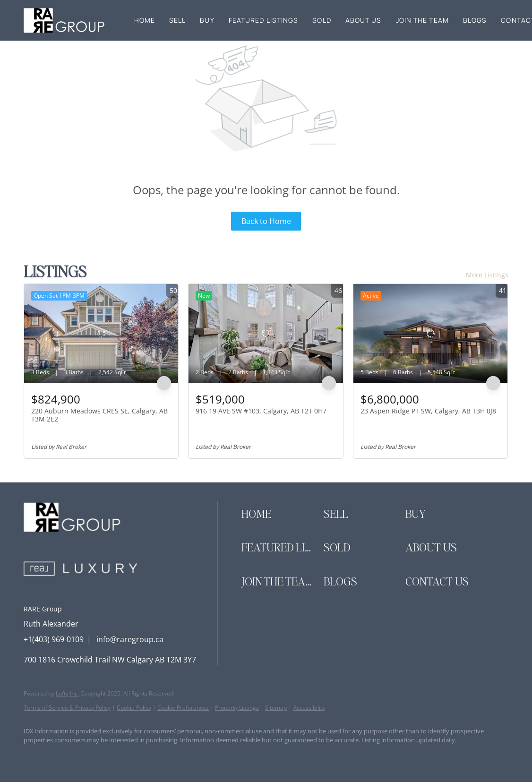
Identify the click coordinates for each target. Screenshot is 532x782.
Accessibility (309, 708)
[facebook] (35, 756)
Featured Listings (264, 20)
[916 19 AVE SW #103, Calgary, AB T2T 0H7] (266, 334)
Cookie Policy (134, 708)
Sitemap (276, 708)
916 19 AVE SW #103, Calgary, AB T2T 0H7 (261, 411)
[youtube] (117, 756)
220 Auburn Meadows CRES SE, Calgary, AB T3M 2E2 (99, 415)
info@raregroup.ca (130, 639)
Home (145, 20)
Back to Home (266, 221)
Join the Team (422, 20)
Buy (207, 20)
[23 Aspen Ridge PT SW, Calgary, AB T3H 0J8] (430, 334)
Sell (177, 20)
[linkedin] (62, 756)
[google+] (145, 756)
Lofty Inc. (67, 693)
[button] (65, 20)
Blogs (475, 20)
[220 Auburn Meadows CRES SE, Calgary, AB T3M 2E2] (101, 334)
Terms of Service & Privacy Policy (67, 708)
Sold (322, 20)
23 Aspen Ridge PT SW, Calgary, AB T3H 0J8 (428, 411)
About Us (364, 20)
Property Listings (237, 708)
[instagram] (90, 756)
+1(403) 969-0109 (54, 639)
